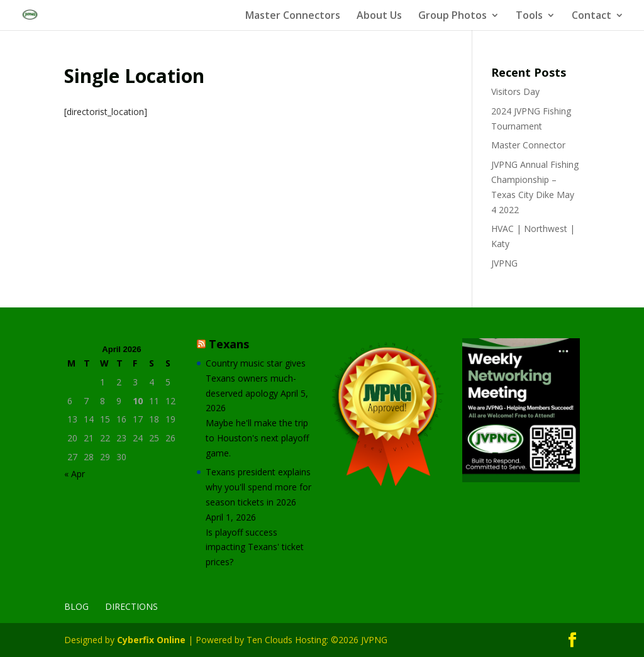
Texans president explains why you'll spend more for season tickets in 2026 (258, 487)
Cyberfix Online (151, 640)
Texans (229, 344)
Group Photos (452, 16)
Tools (529, 16)
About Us (379, 16)
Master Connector (528, 145)
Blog (76, 606)
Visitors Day (515, 91)
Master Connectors (293, 16)
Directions (131, 606)
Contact (591, 16)
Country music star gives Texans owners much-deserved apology (256, 378)
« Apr (75, 474)
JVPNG (504, 263)
